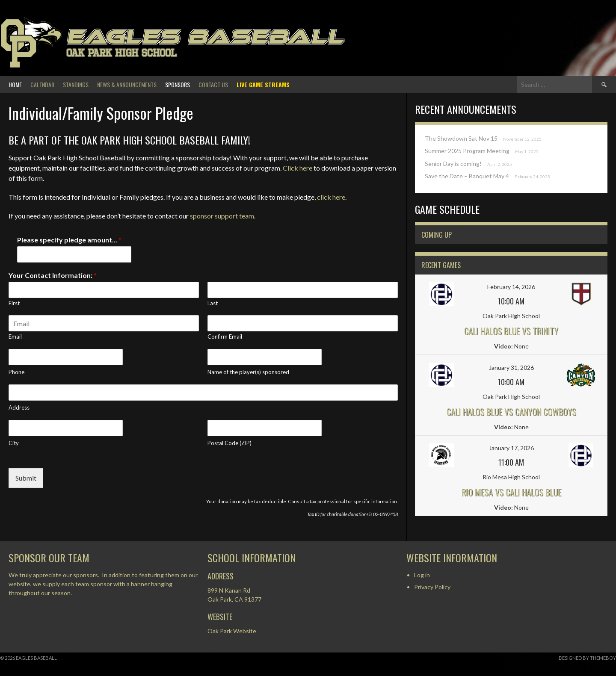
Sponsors (178, 84)
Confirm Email (225, 337)
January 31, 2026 (511, 368)
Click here (298, 168)
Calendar (42, 84)
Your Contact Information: (53, 275)
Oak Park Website (232, 631)
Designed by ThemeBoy (587, 658)
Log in (422, 575)
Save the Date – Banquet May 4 (467, 176)
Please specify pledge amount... (69, 240)
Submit (26, 478)
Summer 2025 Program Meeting (467, 151)
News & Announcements (127, 84)
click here (331, 197)
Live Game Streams (263, 84)
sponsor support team (222, 216)
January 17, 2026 (511, 448)
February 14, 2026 (511, 287)
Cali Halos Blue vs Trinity (511, 331)
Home (15, 84)
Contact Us (213, 84)
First (14, 303)
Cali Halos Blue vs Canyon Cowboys (511, 412)
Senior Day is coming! (453, 164)
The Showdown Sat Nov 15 (461, 138)
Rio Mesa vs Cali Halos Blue (511, 492)
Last (213, 303)
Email (15, 337)
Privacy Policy (432, 587)
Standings (76, 84)
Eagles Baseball (205, 37)
